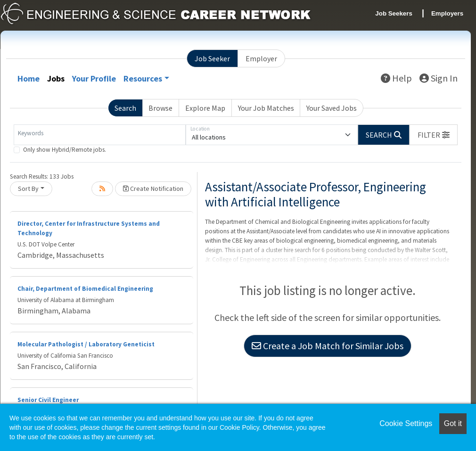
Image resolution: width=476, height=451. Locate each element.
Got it (453, 423)
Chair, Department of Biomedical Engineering (85, 289)
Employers (447, 13)
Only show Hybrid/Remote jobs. (65, 150)
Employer (261, 58)
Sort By (28, 189)
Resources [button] (143, 78)
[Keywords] (100, 135)
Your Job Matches (266, 108)
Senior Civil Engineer (48, 400)
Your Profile (94, 78)
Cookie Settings (406, 423)
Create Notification (153, 189)
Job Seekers (394, 13)
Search (125, 108)
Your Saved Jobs (332, 108)
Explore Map (205, 108)
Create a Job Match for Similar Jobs (328, 346)
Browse (160, 108)
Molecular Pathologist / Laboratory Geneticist (86, 344)
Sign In (439, 78)
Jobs (56, 78)
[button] (434, 135)
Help (396, 78)
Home (29, 78)
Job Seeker (212, 58)
